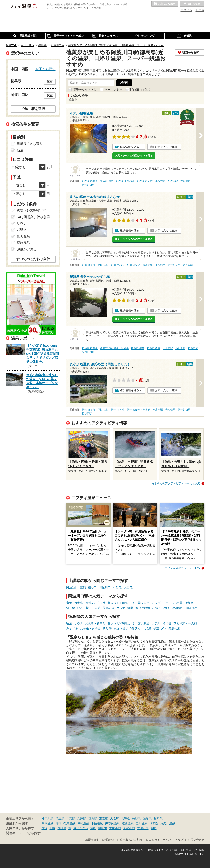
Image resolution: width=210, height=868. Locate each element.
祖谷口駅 (173, 181)
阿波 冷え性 (117, 410)
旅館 (166, 608)
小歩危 (117, 587)
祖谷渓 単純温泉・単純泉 (114, 348)
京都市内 (129, 828)
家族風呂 (23, 243)
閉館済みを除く (140, 90)
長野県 (136, 818)
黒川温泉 (142, 823)
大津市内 (143, 828)
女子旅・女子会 (90, 628)
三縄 (83, 587)
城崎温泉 (83, 823)
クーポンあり (113, 90)
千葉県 (71, 818)
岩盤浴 (22, 230)
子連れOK (160, 628)
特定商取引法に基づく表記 (163, 850)
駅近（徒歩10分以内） (129, 628)
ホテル (170, 603)
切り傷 (71, 608)
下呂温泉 (97, 823)
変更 (50, 81)
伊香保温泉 (112, 823)
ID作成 (200, 10)
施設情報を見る (129, 147)
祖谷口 (92, 587)
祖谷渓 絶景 (154, 348)
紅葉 (130, 608)
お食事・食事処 (84, 603)
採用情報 (199, 850)
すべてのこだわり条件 (33, 259)
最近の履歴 (192, 4)
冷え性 (101, 603)
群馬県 (93, 818)
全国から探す (46, 69)
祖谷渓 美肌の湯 (125, 181)
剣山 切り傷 (133, 265)
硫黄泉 (189, 603)
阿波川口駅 (88, 185)
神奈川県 (47, 818)
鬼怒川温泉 (168, 823)
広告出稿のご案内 (131, 840)
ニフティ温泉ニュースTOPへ (182, 568)
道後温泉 (128, 823)
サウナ (121, 608)
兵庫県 (82, 818)
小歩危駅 (160, 181)
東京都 (104, 818)
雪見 (158, 608)
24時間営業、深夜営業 (34, 217)
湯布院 (154, 823)
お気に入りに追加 (166, 147)
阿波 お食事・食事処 (138, 410)
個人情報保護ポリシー (133, 850)
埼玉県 (60, 818)
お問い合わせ (196, 840)
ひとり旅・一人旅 (89, 608)
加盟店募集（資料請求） (100, 840)
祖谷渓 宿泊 (107, 181)
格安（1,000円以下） (122, 603)
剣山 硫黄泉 (89, 265)
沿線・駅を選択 (33, 109)
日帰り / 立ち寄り (30, 144)
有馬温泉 (69, 823)
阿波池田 (72, 587)
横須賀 (62, 828)
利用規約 (186, 850)
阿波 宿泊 (103, 410)
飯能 (93, 828)
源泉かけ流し (144, 608)
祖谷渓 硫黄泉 (90, 181)
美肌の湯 (109, 608)
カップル (157, 603)
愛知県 (147, 818)
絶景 (179, 603)
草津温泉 (47, 823)
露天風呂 (144, 603)
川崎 (52, 828)
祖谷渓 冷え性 (145, 181)
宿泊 (69, 603)
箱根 (58, 823)
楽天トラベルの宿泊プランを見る (134, 156)
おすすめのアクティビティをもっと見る (176, 483)
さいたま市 (81, 828)
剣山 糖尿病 (117, 265)
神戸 (154, 828)
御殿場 (103, 828)
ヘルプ (179, 840)
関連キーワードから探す (23, 833)
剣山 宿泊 (103, 265)
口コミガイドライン (158, 840)
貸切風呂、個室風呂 (184, 608)
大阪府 (114, 818)
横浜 (45, 828)
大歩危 (128, 587)
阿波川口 (105, 587)
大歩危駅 (185, 181)
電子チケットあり (85, 90)
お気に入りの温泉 (165, 4)
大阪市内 (115, 828)
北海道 (125, 818)
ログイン (186, 10)
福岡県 (158, 818)
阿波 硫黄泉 (89, 410)
